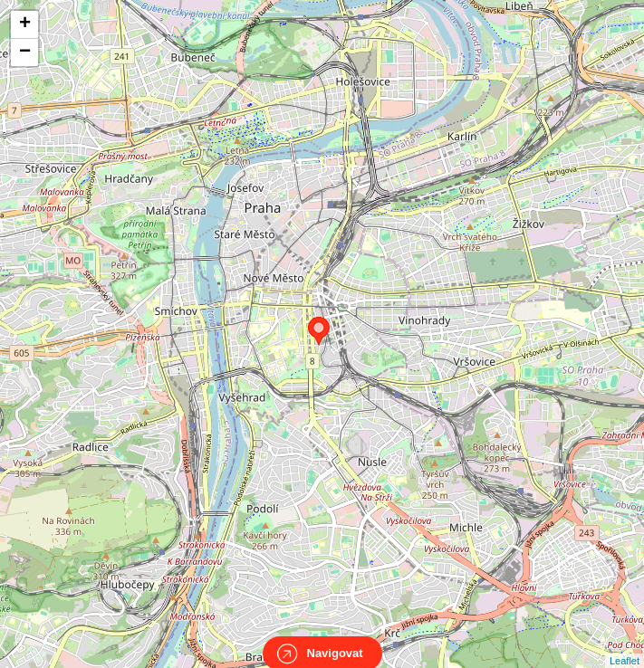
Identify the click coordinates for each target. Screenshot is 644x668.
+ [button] (25, 24)
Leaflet (625, 644)
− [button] (25, 52)
